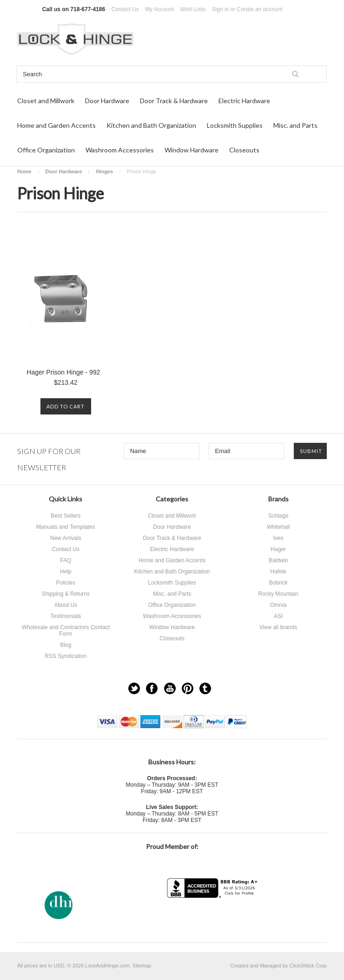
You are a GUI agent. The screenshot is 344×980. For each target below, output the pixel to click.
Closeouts (244, 150)
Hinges (104, 171)
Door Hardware (107, 101)
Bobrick (278, 583)
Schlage (278, 516)
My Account (159, 9)
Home (24, 171)
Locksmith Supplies (235, 125)
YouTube (170, 688)
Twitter (134, 688)
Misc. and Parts (295, 125)
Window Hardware (192, 150)
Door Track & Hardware (174, 101)
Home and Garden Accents (56, 125)
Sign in (221, 9)
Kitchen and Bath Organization (151, 125)
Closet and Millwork (46, 101)
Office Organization (46, 150)
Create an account (260, 9)
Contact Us (125, 9)
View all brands (278, 627)
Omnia (278, 605)
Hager (278, 549)
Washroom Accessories (120, 150)
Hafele (278, 572)
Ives (278, 538)
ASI (278, 616)
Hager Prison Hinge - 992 (63, 372)
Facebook (152, 688)
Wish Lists (193, 9)
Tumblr (205, 688)
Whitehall (278, 527)
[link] (213, 916)
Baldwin (278, 560)
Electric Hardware (244, 101)
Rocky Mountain (278, 594)
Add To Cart (66, 406)
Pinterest (188, 688)
